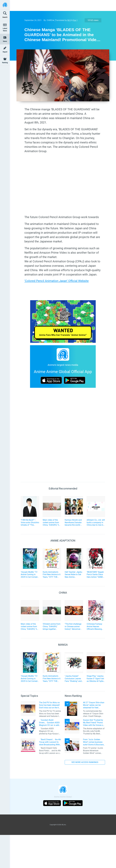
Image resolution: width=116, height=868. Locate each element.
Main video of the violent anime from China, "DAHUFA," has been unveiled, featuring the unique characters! (52, 523)
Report (5, 52)
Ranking (5, 63)
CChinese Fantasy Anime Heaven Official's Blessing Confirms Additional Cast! (95, 627)
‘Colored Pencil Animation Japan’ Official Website (57, 281)
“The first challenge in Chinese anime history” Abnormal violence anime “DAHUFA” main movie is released (73, 627)
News (5, 41)
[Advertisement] (61, 5)
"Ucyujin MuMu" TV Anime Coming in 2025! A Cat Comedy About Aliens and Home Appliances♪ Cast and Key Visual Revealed (30, 575)
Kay (75, 20)
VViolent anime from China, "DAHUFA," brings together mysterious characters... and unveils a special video (52, 627)
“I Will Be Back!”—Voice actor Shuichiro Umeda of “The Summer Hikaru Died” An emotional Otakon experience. (30, 523)
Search (5, 17)
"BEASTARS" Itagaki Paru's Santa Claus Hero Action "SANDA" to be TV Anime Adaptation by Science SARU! (96, 575)
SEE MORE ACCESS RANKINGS (85, 762)
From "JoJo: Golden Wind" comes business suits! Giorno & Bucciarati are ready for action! (94, 742)
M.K (69, 20)
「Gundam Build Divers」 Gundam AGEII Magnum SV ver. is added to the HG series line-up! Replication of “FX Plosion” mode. (50, 723)
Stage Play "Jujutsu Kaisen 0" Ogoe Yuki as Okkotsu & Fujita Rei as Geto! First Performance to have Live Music (96, 679)
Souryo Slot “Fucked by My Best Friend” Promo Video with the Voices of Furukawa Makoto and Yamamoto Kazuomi (93, 723)
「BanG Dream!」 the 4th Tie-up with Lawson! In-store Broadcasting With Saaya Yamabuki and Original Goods (50, 742)
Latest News (5, 30)
